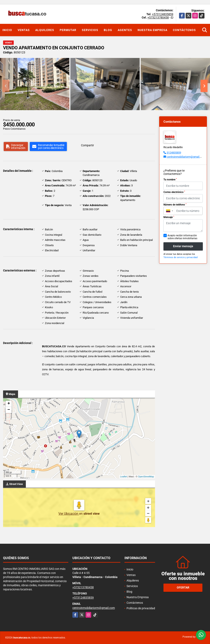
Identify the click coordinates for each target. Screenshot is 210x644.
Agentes (125, 30)
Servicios (90, 30)
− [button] (9, 410)
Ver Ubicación (69, 514)
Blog (108, 30)
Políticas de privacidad (141, 608)
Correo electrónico (174, 192)
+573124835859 (163, 14)
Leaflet (124, 477)
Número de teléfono (175, 205)
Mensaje (169, 217)
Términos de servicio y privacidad (180, 257)
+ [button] (9, 404)
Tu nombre (170, 180)
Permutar (68, 30)
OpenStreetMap (146, 477)
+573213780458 (158, 17)
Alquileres (45, 30)
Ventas (24, 30)
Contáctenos (184, 30)
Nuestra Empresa (152, 30)
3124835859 (174, 153)
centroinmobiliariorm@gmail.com (186, 157)
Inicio (7, 30)
